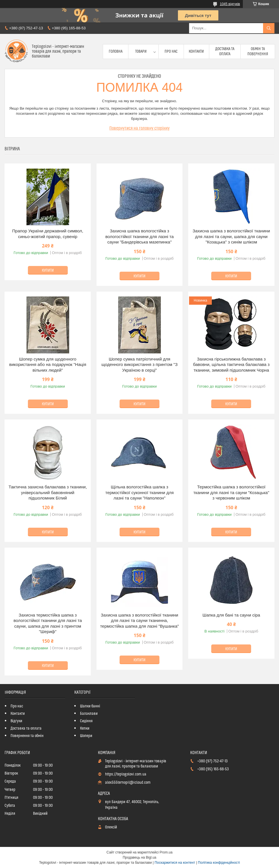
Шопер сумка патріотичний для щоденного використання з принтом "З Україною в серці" (139, 365)
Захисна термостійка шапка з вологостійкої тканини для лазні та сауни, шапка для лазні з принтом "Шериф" (48, 623)
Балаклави (89, 714)
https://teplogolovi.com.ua (126, 774)
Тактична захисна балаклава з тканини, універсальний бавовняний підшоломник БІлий (48, 492)
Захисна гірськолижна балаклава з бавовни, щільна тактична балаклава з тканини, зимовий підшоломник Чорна (231, 365)
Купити (48, 271)
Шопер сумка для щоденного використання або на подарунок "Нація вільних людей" (48, 365)
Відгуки (16, 721)
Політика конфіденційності (219, 863)
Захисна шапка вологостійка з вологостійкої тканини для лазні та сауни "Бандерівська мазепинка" (139, 236)
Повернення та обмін (27, 736)
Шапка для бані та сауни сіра (231, 615)
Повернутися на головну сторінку (139, 128)
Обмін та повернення (258, 52)
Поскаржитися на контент (175, 863)
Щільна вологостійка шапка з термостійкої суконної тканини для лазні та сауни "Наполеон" (139, 492)
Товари (141, 52)
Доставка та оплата (225, 52)
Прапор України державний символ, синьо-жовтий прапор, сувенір (48, 234)
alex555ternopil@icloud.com (128, 783)
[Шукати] (269, 28)
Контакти (196, 52)
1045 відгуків (230, 4)
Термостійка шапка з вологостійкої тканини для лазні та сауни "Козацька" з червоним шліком (231, 492)
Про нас (171, 52)
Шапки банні (90, 706)
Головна (116, 52)
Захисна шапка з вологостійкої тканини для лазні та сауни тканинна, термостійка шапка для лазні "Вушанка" (140, 621)
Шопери (86, 736)
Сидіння (86, 721)
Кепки (85, 728)
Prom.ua (166, 852)
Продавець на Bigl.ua (139, 857)
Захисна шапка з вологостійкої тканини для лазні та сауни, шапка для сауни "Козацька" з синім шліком (231, 236)
